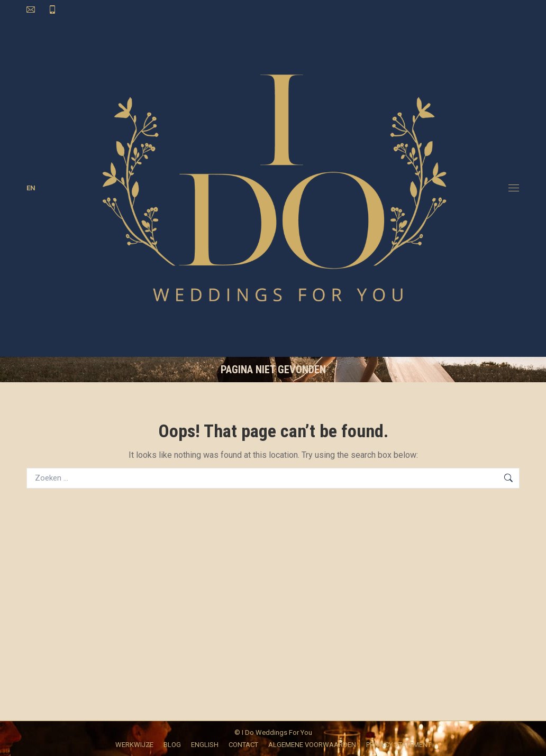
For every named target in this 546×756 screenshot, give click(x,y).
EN (31, 188)
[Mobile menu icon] (514, 188)
